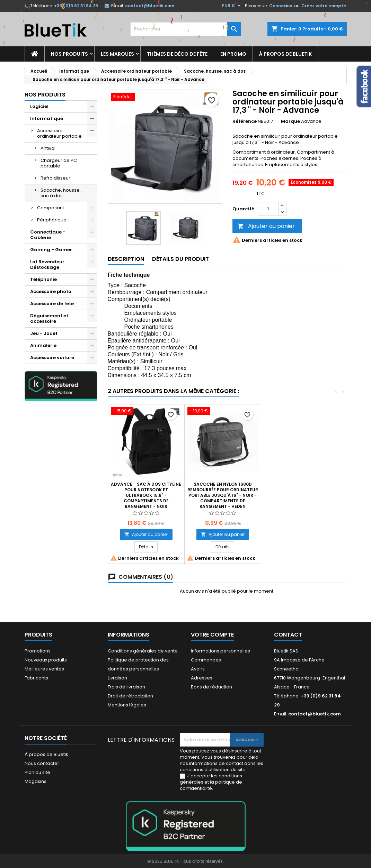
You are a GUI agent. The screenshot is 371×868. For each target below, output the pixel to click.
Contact (288, 635)
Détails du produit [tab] (180, 259)
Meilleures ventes (44, 669)
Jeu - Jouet (44, 333)
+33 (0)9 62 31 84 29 (76, 6)
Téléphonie (43, 279)
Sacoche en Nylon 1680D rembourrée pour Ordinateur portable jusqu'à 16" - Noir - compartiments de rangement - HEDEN (223, 495)
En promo (233, 54)
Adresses (202, 678)
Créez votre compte (324, 6)
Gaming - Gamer (51, 250)
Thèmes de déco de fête (177, 54)
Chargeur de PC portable (59, 163)
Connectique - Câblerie (48, 235)
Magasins (36, 781)
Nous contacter (42, 763)
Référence (245, 121)
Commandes (206, 660)
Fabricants (36, 678)
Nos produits (69, 54)
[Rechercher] (186, 29)
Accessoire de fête (52, 304)
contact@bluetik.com (150, 6)
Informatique (47, 118)
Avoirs (198, 669)
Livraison (117, 678)
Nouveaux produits (46, 660)
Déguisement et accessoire (49, 318)
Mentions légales (127, 705)
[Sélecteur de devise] (232, 6)
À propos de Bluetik (285, 54)
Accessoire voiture (52, 358)
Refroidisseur (55, 178)
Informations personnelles (220, 651)
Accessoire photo (51, 291)
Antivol (48, 148)
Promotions (38, 651)
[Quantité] (268, 209)
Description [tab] (126, 259)
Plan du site (37, 772)
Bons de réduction (211, 687)
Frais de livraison (126, 687)
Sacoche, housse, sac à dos (61, 193)
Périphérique (52, 220)
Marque (290, 121)
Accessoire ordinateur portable (59, 133)
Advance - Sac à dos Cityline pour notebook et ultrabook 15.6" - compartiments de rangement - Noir (146, 495)
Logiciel (39, 106)
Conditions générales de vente (143, 651)
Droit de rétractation (130, 696)
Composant (51, 208)
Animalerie (43, 345)
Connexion (281, 6)
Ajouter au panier (266, 226)
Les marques (117, 54)
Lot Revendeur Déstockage (47, 264)
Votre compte (212, 635)
